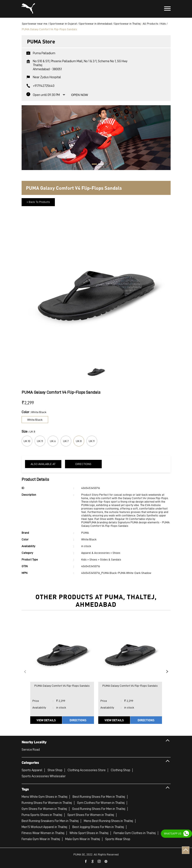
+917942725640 (44, 86)
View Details (46, 720)
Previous (25, 672)
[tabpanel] (96, 135)
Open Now (80, 95)
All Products (151, 24)
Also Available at (43, 464)
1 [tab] (93, 165)
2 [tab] (99, 165)
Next (167, 672)
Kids (163, 24)
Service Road (31, 750)
